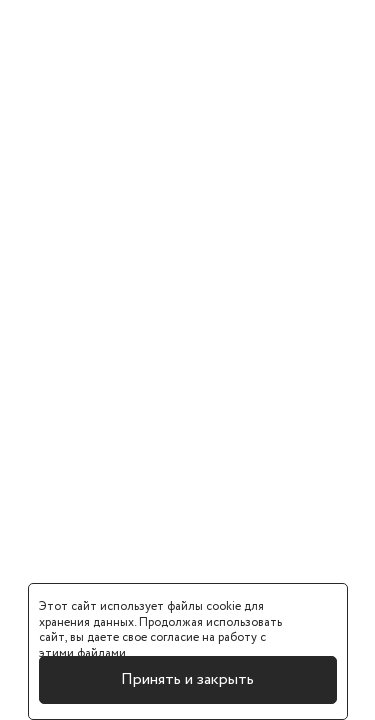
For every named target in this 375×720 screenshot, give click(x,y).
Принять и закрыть (187, 679)
